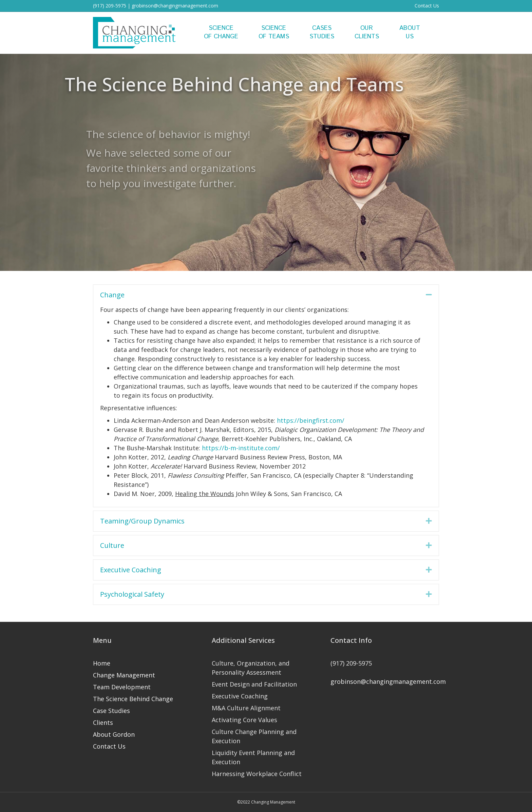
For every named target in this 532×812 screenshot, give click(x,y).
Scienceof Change (221, 32)
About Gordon (114, 734)
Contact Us (427, 6)
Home (102, 663)
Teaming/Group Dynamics (142, 521)
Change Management (124, 675)
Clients (103, 722)
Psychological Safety (132, 594)
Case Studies (111, 711)
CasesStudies (322, 32)
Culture (112, 545)
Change (112, 295)
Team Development (122, 687)
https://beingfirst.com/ (311, 420)
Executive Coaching (131, 570)
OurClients (367, 32)
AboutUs (410, 32)
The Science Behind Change (133, 699)
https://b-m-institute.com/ (241, 448)
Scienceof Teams (274, 32)
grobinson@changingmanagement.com (175, 6)
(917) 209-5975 (110, 6)
